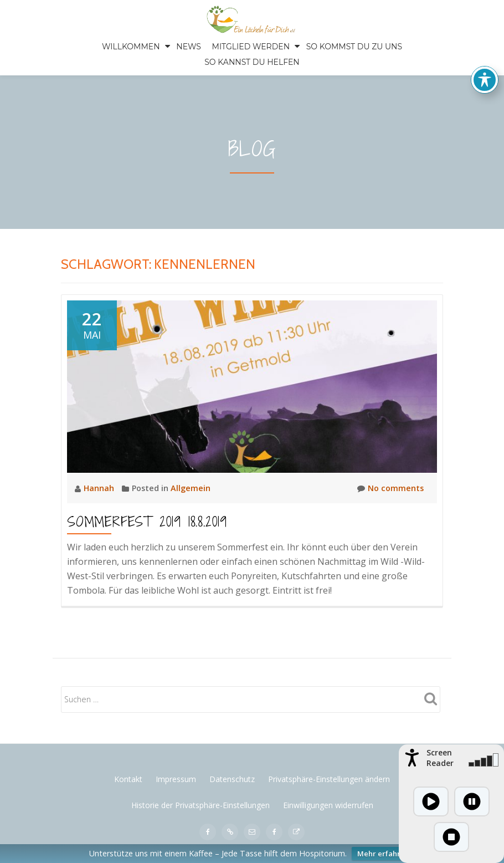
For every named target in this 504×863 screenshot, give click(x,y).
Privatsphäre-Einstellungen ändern (329, 779)
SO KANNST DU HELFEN (252, 62)
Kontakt (128, 779)
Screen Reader (440, 758)
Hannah (100, 488)
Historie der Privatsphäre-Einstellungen (200, 805)
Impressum (176, 779)
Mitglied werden (251, 47)
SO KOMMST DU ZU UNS (354, 47)
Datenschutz (232, 779)
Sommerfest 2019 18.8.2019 (147, 521)
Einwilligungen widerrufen (328, 805)
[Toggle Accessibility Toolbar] (485, 74)
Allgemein (191, 488)
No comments (390, 488)
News (189, 47)
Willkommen (131, 47)
